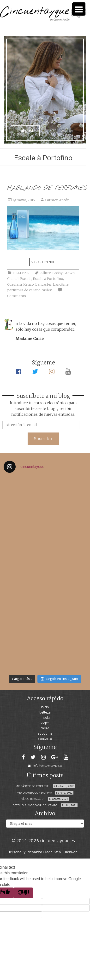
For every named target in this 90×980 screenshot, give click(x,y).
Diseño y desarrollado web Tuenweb (43, 852)
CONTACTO (45, 739)
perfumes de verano (24, 290)
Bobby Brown (63, 273)
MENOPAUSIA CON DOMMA (34, 793)
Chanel (13, 279)
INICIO (45, 707)
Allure (46, 273)
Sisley (47, 290)
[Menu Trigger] (79, 9)
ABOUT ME (45, 733)
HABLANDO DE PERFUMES (47, 188)
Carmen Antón (57, 200)
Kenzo (29, 284)
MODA (45, 718)
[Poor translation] (23, 893)
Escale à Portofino (48, 279)
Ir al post (25, 131)
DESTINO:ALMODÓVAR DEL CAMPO (35, 805)
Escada (26, 279)
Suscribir (43, 439)
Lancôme (61, 284)
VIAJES (45, 723)
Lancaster (43, 284)
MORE (45, 728)
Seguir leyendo (43, 262)
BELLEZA (21, 273)
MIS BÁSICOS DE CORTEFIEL (33, 786)
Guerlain (15, 284)
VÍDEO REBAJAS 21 (33, 799)
